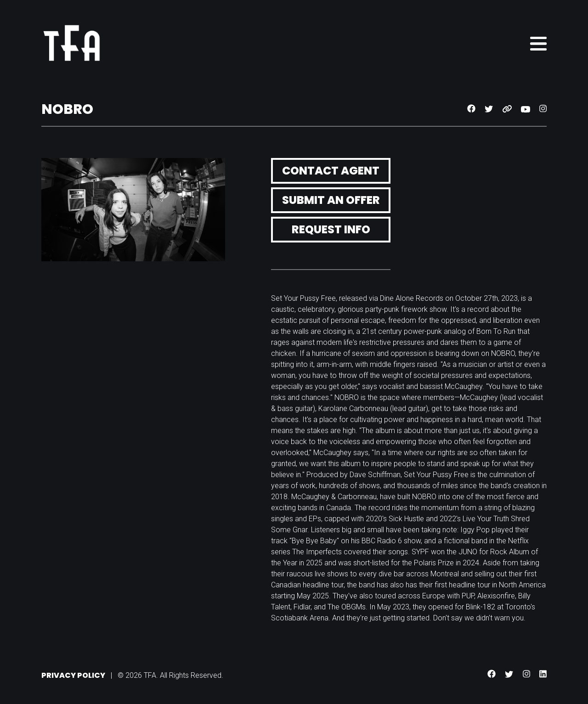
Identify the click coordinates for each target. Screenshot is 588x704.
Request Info (331, 229)
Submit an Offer (331, 200)
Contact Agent (331, 171)
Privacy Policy (73, 675)
